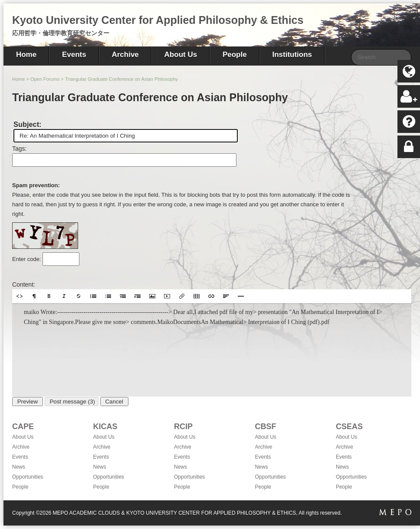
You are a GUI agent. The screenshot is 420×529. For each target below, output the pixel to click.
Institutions (292, 55)
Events (74, 55)
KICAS (105, 427)
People (235, 55)
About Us (181, 55)
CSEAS (349, 427)
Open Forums (45, 79)
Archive (125, 55)
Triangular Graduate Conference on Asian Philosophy (121, 79)
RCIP (183, 427)
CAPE (23, 427)
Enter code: (27, 259)
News (19, 467)
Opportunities (28, 477)
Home (26, 55)
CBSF (265, 427)
